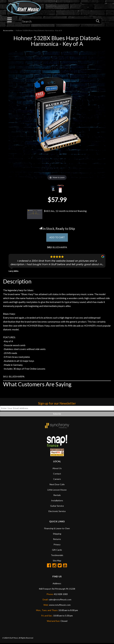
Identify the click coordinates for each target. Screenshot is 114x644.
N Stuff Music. (13, 639)
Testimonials (57, 556)
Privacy (57, 545)
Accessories (8, 31)
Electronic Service (57, 512)
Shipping (57, 535)
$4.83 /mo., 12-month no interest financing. (57, 214)
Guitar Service (57, 507)
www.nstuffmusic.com (60, 606)
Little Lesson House (57, 491)
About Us (57, 469)
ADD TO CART (57, 238)
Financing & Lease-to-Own (57, 529)
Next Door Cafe (57, 485)
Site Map (57, 561)
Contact (57, 475)
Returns (57, 540)
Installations (57, 501)
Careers (57, 480)
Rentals (57, 496)
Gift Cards (57, 551)
